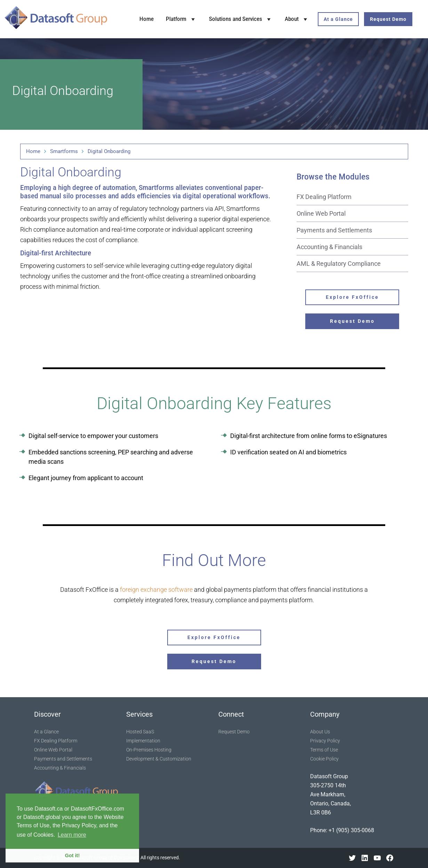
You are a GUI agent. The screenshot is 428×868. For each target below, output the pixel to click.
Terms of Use (324, 750)
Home (147, 19)
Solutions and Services (241, 19)
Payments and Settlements (334, 230)
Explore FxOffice (352, 297)
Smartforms (64, 151)
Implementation (143, 741)
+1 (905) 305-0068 (351, 830)
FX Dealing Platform (324, 197)
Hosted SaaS (140, 732)
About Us (320, 732)
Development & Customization (159, 759)
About (297, 19)
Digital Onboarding (109, 151)
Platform (181, 19)
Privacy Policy (325, 741)
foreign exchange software (156, 590)
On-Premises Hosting (149, 750)
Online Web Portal (321, 213)
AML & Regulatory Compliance (339, 264)
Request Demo (388, 19)
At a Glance (338, 19)
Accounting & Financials (329, 247)
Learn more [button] (72, 835)
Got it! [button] (72, 855)
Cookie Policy (324, 759)
